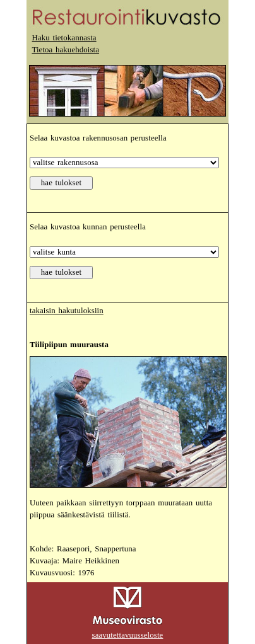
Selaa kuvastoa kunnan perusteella (88, 227)
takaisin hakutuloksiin (67, 311)
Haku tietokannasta (64, 38)
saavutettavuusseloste (128, 635)
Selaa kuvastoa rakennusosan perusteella (98, 138)
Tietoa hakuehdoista (65, 50)
